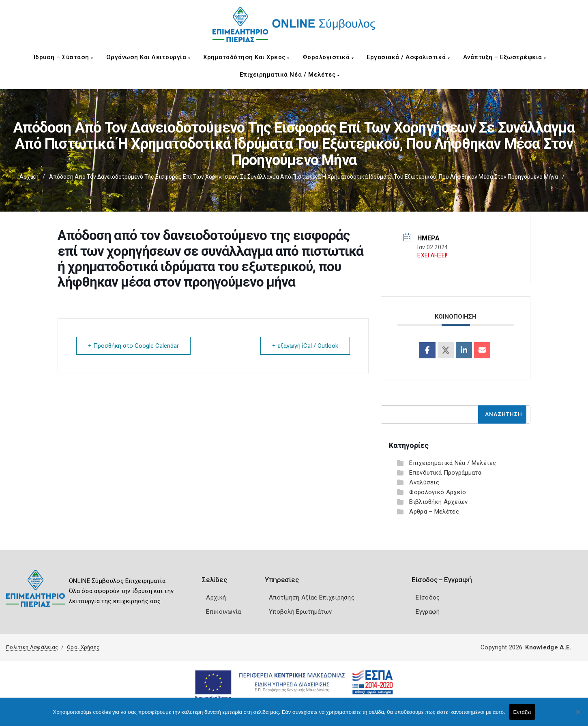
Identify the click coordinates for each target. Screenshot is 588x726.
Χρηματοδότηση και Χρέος (246, 57)
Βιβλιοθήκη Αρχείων (438, 502)
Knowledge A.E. (548, 647)
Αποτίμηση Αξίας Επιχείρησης (312, 598)
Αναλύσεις (424, 482)
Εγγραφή (428, 612)
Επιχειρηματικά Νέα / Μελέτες (290, 75)
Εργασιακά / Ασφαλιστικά (408, 57)
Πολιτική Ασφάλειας (32, 647)
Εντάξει (522, 712)
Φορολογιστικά (328, 57)
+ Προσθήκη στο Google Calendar (133, 346)
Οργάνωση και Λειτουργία (148, 57)
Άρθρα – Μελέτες (434, 512)
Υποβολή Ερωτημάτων (300, 612)
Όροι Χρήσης (83, 647)
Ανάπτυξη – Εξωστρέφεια (505, 57)
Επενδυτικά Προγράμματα (445, 473)
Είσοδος (428, 598)
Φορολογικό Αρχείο (438, 492)
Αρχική (29, 177)
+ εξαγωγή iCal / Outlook (305, 346)
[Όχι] (578, 716)
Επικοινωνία (223, 612)
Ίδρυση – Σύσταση (63, 57)
